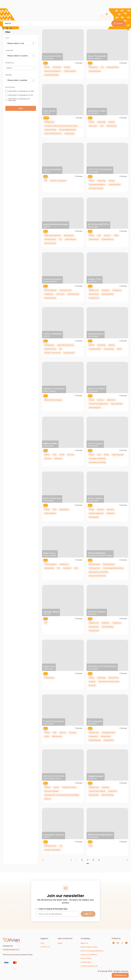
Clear (21, 108)
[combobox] (7, 68)
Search (118, 23)
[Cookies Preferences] (89, 966)
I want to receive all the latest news (53, 909)
